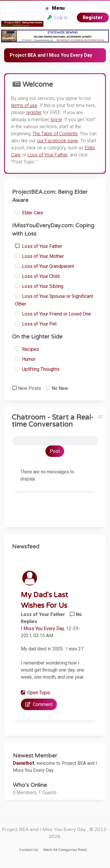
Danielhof (24, 763)
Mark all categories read (65, 850)
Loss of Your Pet (36, 324)
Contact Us (28, 850)
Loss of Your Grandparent (44, 266)
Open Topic (36, 693)
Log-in (57, 17)
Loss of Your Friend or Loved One (53, 314)
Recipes (27, 349)
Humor (25, 359)
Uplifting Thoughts (37, 369)
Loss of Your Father (39, 246)
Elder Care (29, 213)
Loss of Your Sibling (39, 286)
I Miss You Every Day (42, 629)
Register (93, 17)
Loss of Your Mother (39, 256)
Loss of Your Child (37, 276)
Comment (39, 704)
